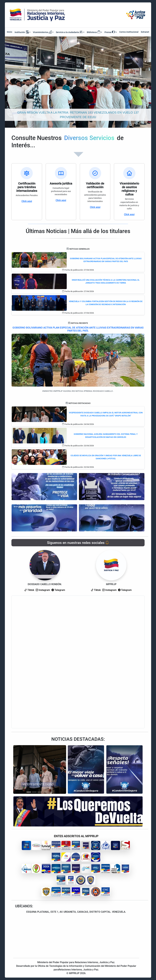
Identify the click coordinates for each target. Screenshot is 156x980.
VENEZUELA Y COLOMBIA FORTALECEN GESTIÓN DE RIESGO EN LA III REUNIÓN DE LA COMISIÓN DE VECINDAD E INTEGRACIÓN (106, 303)
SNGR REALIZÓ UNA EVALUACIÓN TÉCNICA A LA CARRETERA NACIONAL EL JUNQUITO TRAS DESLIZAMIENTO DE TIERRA (106, 281)
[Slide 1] (29, 792)
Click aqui (27, 201)
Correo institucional (129, 32)
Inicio (10, 32)
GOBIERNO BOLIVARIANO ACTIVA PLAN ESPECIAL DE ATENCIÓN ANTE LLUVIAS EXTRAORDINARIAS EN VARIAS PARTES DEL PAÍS (106, 260)
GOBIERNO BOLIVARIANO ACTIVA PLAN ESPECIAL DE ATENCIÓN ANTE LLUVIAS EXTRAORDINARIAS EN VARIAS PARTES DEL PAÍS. (78, 329)
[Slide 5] (51, 792)
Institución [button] (22, 32)
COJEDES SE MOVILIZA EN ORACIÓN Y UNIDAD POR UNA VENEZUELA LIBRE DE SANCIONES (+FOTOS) (106, 457)
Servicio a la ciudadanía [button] (69, 32)
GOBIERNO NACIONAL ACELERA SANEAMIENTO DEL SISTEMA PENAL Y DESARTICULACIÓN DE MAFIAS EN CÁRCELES (106, 436)
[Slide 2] (34, 792)
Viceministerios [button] (42, 32)
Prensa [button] (110, 32)
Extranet (145, 32)
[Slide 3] (40, 792)
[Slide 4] (45, 792)
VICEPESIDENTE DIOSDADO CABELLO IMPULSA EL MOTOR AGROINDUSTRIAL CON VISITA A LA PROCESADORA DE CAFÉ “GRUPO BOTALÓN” (106, 414)
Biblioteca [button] (94, 32)
